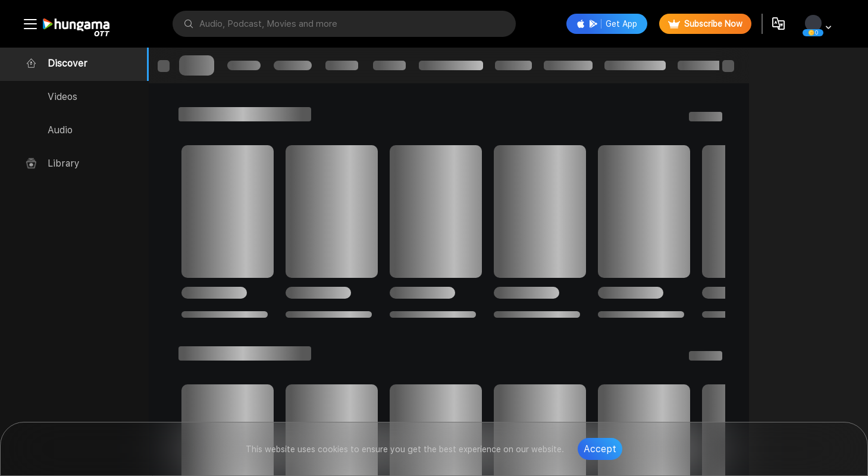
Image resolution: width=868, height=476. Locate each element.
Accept (600, 449)
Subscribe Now (705, 24)
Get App (607, 24)
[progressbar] (197, 65)
